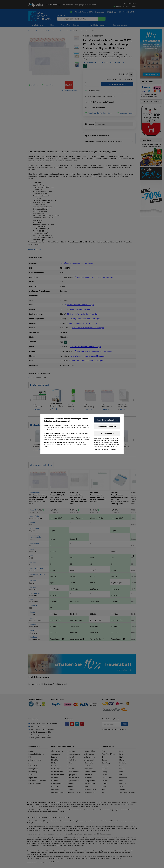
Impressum (113, 449)
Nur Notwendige (107, 433)
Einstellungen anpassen (107, 427)
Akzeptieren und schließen (107, 420)
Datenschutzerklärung (101, 449)
